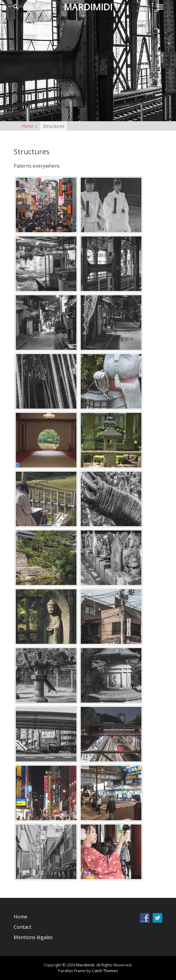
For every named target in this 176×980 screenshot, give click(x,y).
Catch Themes (105, 971)
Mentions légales (33, 937)
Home (29, 126)
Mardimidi (88, 7)
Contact (22, 927)
